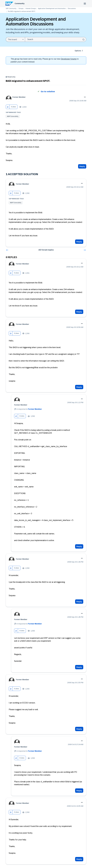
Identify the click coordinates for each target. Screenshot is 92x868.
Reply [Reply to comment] (79, 242)
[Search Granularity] (15, 39)
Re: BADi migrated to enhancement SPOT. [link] (22, 11)
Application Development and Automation (52, 9)
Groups (21, 9)
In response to (29, 409)
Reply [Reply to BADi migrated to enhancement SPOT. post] (82, 166)
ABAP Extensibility (13, 116)
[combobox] (56, 39)
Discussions (72, 9)
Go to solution (48, 92)
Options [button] (78, 51)
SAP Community (11, 9)
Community (20, 3)
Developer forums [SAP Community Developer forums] (69, 59)
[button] (8, 107)
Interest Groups (31, 9)
